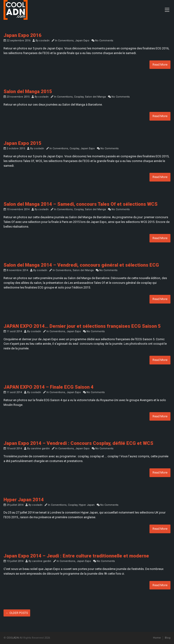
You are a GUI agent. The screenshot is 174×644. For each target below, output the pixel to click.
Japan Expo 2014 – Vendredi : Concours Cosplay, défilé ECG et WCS (78, 443)
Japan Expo (82, 41)
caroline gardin (40, 448)
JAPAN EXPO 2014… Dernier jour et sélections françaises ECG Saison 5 (82, 326)
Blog (168, 638)
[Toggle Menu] (167, 10)
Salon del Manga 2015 (28, 91)
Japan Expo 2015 (23, 143)
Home (157, 638)
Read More (160, 65)
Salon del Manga (95, 97)
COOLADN (13, 638)
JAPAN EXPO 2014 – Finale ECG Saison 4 (49, 387)
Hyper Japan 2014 (24, 500)
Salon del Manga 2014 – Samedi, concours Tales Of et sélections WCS (81, 204)
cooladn (44, 41)
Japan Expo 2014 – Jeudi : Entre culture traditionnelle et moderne (76, 556)
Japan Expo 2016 (23, 35)
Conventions (66, 41)
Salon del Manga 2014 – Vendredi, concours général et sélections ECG (81, 265)
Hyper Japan (87, 505)
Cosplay (79, 97)
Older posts (17, 613)
